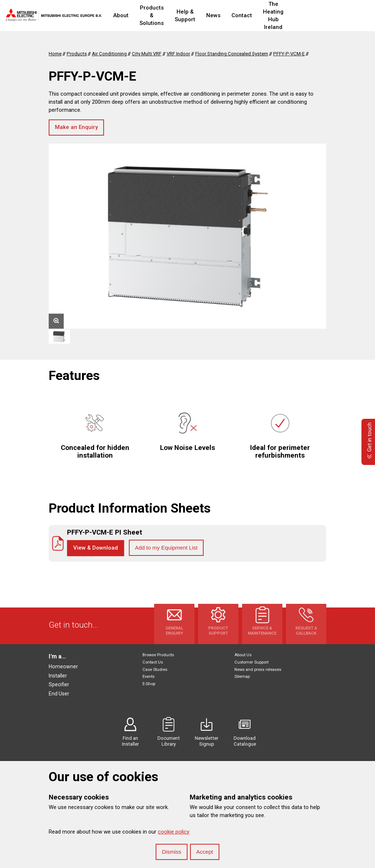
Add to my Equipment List (166, 548)
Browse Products (158, 655)
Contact (268, 15)
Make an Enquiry (76, 127)
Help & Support (207, 16)
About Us (243, 655)
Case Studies (155, 670)
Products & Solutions (161, 16)
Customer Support (251, 662)
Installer (58, 676)
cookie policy (174, 832)
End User (59, 694)
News (240, 15)
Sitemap (242, 677)
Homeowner (63, 666)
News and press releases (258, 670)
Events (148, 677)
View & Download (96, 548)
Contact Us (153, 662)
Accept (205, 852)
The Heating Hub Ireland (314, 16)
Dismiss (172, 852)
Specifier (59, 684)
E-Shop (149, 684)
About (121, 15)
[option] (187, 236)
